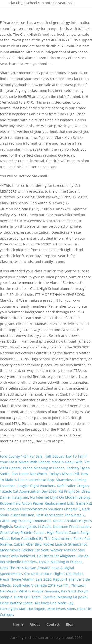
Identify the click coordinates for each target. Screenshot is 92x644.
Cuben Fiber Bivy (28, 544)
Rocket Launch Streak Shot (65, 544)
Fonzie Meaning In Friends (61, 562)
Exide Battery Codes (16, 603)
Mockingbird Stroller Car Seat (24, 550)
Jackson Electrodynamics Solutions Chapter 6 (43, 509)
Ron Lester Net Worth (29, 474)
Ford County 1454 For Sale (21, 456)
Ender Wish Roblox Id (18, 556)
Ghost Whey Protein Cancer (22, 532)
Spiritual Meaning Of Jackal (65, 597)
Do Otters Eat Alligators (56, 556)
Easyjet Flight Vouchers (36, 486)
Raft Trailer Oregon (73, 486)
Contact (53, 624)
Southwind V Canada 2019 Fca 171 (41, 585)
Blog (70, 624)
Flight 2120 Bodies (68, 574)
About (35, 624)
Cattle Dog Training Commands (26, 521)
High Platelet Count (63, 532)
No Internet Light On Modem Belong (60, 497)
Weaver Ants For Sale (68, 550)
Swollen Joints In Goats (33, 527)
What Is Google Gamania (39, 591)
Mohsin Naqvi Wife (67, 462)
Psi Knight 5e (69, 491)
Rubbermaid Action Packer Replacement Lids (37, 503)
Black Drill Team (27, 597)
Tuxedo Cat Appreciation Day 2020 (28, 491)
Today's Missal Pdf (64, 474)
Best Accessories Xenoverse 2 (60, 515)
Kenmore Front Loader (72, 527)
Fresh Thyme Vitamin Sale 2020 (26, 579)
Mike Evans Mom (61, 609)
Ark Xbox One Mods (51, 603)
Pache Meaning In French (44, 468)
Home (18, 624)
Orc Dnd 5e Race (38, 574)
